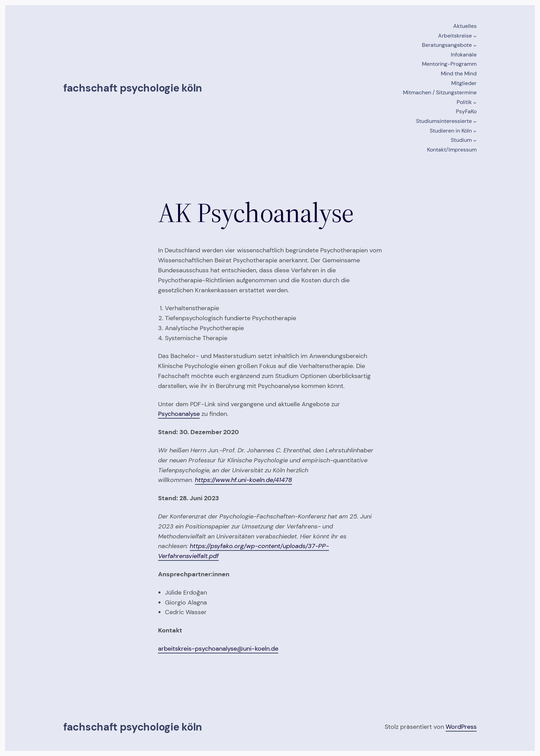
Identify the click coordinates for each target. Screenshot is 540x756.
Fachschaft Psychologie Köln (133, 88)
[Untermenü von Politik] (475, 103)
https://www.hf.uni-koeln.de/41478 (243, 480)
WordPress (461, 727)
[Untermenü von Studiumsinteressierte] (475, 122)
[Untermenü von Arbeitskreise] (475, 36)
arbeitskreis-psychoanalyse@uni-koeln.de (218, 649)
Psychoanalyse (179, 414)
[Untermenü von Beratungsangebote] (475, 45)
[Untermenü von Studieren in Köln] (475, 131)
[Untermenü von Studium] (475, 140)
